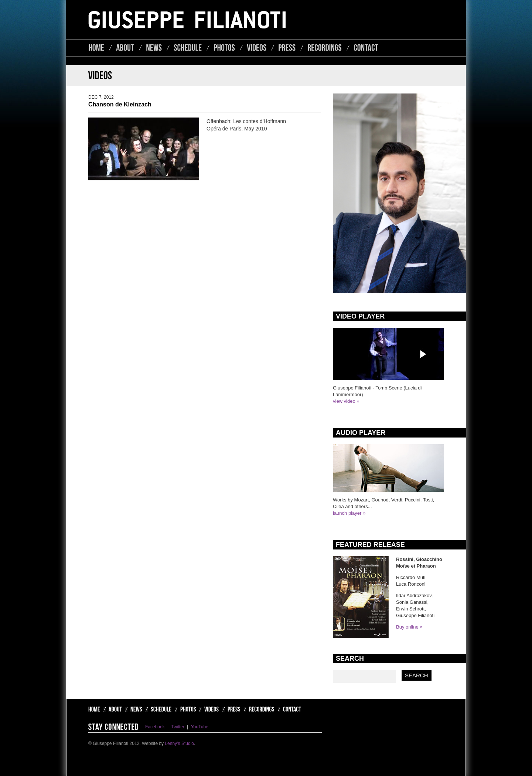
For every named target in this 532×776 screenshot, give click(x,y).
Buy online (407, 627)
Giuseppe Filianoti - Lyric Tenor (187, 20)
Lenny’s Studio (179, 743)
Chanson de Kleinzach (120, 104)
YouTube (200, 727)
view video (344, 401)
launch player (347, 513)
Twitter (178, 727)
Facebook (155, 727)
